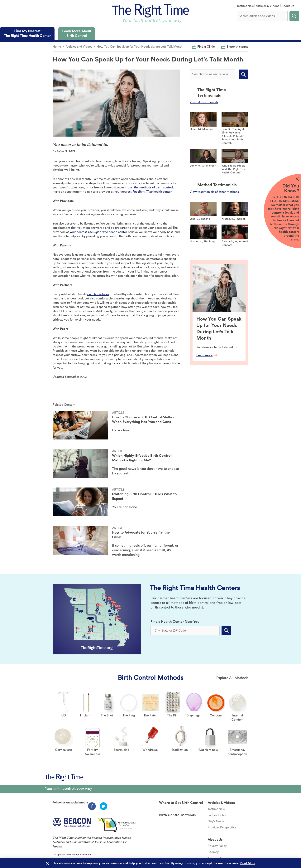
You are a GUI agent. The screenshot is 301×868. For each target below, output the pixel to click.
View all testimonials (204, 102)
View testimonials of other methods (214, 192)
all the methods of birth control (151, 187)
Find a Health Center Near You (175, 622)
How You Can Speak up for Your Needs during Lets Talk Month (140, 47)
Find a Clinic (206, 46)
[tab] (27, 33)
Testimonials (245, 6)
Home (57, 47)
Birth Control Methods (151, 678)
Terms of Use (217, 858)
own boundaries (98, 294)
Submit (294, 16)
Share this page (237, 46)
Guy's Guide (216, 821)
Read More (248, 863)
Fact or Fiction (217, 815)
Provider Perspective (222, 827)
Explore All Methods (232, 678)
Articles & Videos (268, 6)
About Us (288, 6)
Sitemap (213, 852)
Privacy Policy (217, 846)
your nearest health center (143, 192)
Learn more (207, 355)
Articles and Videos (79, 47)
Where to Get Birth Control (181, 803)
